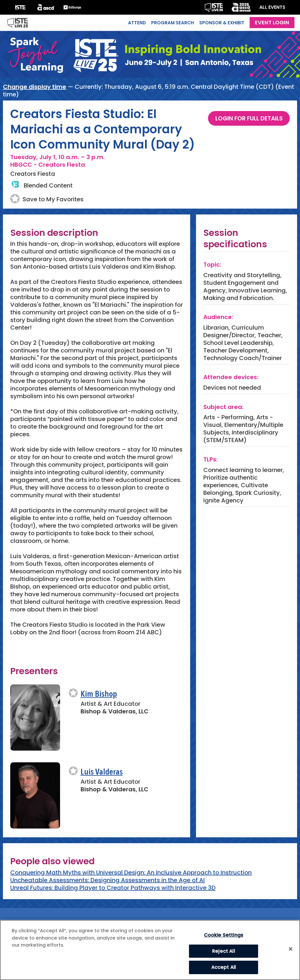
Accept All (224, 967)
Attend (137, 23)
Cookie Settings (224, 935)
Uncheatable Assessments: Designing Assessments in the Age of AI (108, 880)
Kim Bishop (99, 694)
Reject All (224, 951)
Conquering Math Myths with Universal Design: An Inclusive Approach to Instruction (131, 872)
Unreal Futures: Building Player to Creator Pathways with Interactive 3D (113, 888)
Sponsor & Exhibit (222, 23)
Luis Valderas (102, 772)
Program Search (173, 23)
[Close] (291, 949)
